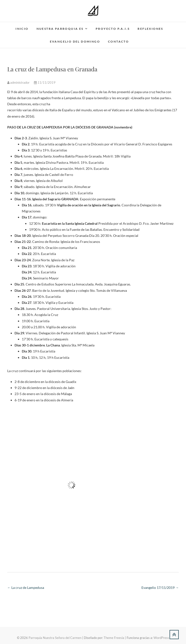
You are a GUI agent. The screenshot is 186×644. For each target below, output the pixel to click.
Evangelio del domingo (75, 41)
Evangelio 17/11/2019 (160, 588)
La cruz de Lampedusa (26, 588)
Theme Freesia (114, 638)
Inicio (22, 29)
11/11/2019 (45, 82)
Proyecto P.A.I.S (113, 29)
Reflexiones (150, 29)
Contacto (118, 41)
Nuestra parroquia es (60, 29)
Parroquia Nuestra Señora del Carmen (55, 638)
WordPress (161, 638)
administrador (19, 82)
